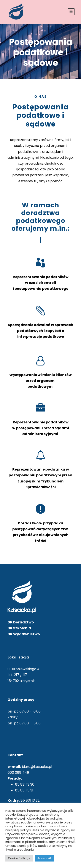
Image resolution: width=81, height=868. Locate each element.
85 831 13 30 (25, 784)
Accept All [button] (44, 858)
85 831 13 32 (30, 800)
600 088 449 (18, 773)
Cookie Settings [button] (19, 858)
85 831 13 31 (24, 790)
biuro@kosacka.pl (37, 767)
